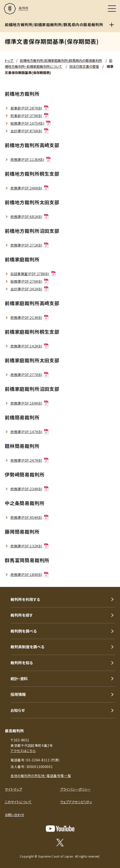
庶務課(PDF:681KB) (30, 217)
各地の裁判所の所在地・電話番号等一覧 (41, 776)
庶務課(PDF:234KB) (30, 489)
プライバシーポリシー (75, 789)
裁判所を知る (22, 663)
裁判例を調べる (24, 631)
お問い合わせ (14, 815)
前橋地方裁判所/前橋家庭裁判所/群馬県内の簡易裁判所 (61, 60)
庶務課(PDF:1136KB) (31, 159)
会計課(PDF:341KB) (30, 289)
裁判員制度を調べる (27, 647)
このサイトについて (18, 802)
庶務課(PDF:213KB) (30, 317)
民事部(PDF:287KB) (30, 108)
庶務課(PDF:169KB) (30, 403)
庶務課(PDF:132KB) (30, 546)
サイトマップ (13, 789)
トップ (9, 60)
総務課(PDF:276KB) (30, 281)
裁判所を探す (22, 615)
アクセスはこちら (23, 751)
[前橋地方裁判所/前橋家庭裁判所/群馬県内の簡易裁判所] (112, 25)
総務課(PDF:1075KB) (31, 123)
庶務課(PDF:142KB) (30, 346)
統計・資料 (19, 679)
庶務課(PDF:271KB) (30, 245)
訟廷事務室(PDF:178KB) (33, 274)
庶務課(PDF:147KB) (30, 432)
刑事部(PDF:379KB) (30, 116)
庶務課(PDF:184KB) (30, 575)
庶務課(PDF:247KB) (30, 460)
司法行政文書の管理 (84, 66)
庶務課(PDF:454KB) (30, 517)
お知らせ (18, 710)
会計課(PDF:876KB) (30, 131)
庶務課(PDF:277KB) (30, 375)
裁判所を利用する (25, 599)
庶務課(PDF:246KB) (30, 188)
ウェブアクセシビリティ (76, 802)
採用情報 (18, 694)
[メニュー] (112, 9)
